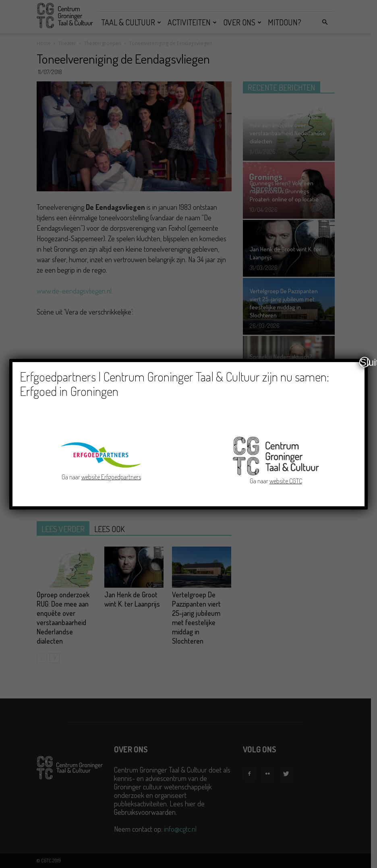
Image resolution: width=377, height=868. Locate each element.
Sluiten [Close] (365, 362)
